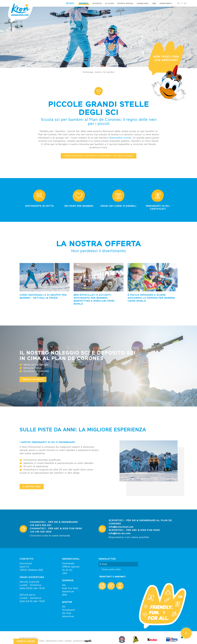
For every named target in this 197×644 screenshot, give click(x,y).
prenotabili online (120, 138)
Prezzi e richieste (33, 379)
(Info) (118, 569)
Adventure (68, 591)
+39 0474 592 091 (41, 525)
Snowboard (68, 610)
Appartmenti (166, 3)
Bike (65, 595)
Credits (41, 641)
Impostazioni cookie (55, 641)
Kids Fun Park (70, 588)
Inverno (98, 72)
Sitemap (68, 641)
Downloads (143, 3)
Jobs (154, 3)
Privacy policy (111, 569)
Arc (64, 585)
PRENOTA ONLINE (26, 641)
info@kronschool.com (121, 527)
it (182, 3)
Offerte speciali (125, 3)
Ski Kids (67, 613)
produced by (82, 641)
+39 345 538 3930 (41, 532)
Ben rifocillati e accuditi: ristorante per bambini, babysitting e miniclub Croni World (94, 299)
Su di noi (110, 3)
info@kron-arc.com (120, 533)
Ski (64, 607)
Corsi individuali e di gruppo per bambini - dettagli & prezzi (43, 296)
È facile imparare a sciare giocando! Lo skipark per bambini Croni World (151, 298)
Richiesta (97, 3)
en (185, 3)
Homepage (88, 72)
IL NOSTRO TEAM (32, 487)
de (179, 3)
